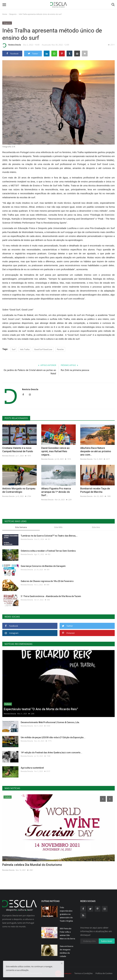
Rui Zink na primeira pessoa (75, 370)
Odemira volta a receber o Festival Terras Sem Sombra (48, 551)
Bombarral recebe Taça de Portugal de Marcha (95, 490)
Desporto (13, 14)
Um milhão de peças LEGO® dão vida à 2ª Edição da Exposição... (53, 737)
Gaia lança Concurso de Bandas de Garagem (43, 566)
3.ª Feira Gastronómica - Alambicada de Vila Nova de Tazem (51, 596)
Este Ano (96, 527)
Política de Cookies (104, 973)
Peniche (60, 349)
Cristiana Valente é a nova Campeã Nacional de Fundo (18, 450)
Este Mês (58, 527)
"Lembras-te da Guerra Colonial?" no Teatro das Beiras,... (49, 536)
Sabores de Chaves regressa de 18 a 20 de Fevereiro (47, 581)
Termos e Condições (83, 973)
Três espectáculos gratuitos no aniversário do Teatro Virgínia (66, 914)
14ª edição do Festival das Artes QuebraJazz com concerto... (51, 753)
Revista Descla (12, 45)
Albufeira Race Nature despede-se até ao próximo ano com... (96, 451)
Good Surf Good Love (43, 349)
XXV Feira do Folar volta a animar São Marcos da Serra (67, 934)
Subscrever (107, 941)
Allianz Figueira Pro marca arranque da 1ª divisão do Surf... (56, 492)
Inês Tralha (25, 349)
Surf (14, 349)
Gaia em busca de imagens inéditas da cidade (66, 951)
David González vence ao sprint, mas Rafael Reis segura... (55, 451)
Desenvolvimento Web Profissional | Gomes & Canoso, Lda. (50, 722)
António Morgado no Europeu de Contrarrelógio (19, 490)
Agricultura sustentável (32, 768)
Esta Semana (21, 527)
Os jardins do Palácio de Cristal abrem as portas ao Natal (30, 372)
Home (5, 14)
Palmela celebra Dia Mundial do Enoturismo (32, 865)
